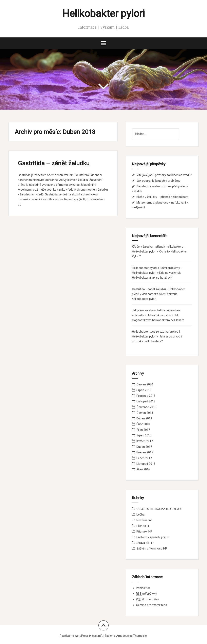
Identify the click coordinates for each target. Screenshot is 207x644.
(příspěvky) (146, 594)
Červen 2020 (145, 384)
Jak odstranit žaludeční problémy (158, 181)
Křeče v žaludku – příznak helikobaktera (162, 197)
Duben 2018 (144, 418)
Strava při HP (145, 543)
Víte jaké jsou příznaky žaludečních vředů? (164, 175)
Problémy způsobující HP (153, 537)
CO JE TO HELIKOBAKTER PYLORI (159, 509)
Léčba (140, 515)
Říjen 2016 (143, 469)
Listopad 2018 (146, 401)
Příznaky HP (144, 532)
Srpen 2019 (144, 390)
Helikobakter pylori (103, 14)
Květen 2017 (145, 441)
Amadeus (123, 636)
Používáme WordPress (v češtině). (81, 636)
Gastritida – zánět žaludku (54, 163)
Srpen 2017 (144, 435)
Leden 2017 (144, 458)
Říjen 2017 (143, 430)
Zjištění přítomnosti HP (152, 549)
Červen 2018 (145, 413)
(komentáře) (147, 599)
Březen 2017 (145, 452)
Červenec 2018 (146, 407)
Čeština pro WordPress (152, 605)
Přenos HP (144, 526)
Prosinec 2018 (146, 396)
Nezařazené (144, 520)
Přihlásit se (143, 588)
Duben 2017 (144, 447)
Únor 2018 (143, 424)
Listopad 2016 (146, 464)
